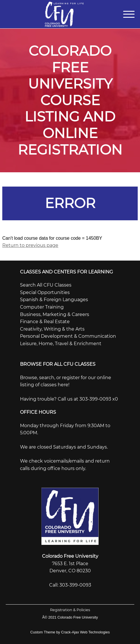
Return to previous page (30, 245)
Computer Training (42, 307)
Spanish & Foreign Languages (54, 300)
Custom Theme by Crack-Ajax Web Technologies (70, 632)
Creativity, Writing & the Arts (52, 329)
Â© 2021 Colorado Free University (70, 617)
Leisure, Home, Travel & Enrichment (61, 344)
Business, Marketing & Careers (55, 314)
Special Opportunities (45, 292)
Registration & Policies (70, 610)
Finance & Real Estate (45, 322)
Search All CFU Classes (46, 285)
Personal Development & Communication (68, 336)
